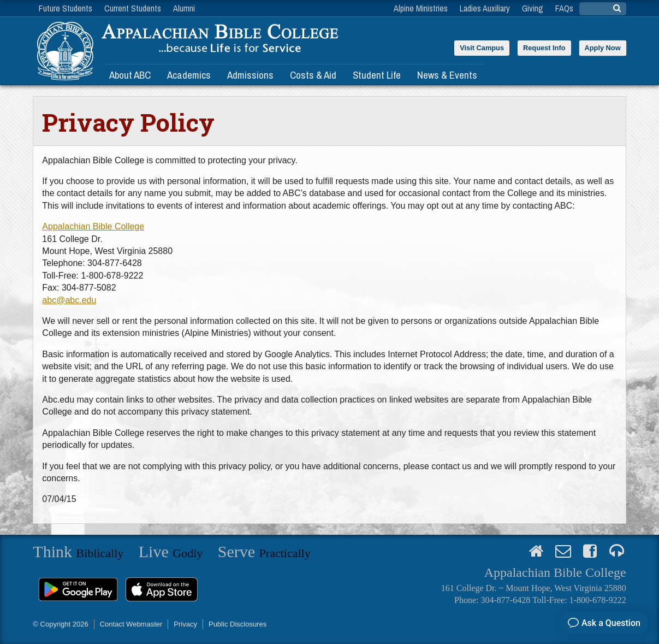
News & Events (447, 75)
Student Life (377, 75)
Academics (189, 75)
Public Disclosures (238, 624)
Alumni (184, 8)
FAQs (564, 8)
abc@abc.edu (69, 300)
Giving (533, 8)
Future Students (66, 8)
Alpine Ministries (421, 8)
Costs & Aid (313, 75)
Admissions (250, 75)
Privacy (185, 624)
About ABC (130, 75)
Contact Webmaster (131, 624)
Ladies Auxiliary (485, 8)
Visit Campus (482, 48)
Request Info (544, 48)
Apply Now (603, 48)
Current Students (133, 8)
